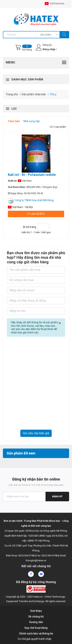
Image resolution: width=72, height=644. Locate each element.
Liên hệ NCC (36, 214)
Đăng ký (57, 497)
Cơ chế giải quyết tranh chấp (35, 639)
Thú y (53, 94)
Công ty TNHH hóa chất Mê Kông (34, 200)
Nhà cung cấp (32, 121)
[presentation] (36, 418)
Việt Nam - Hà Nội (20, 207)
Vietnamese (56, 3)
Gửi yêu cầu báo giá (36, 433)
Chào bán (14, 121)
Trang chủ (12, 94)
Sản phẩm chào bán (34, 94)
